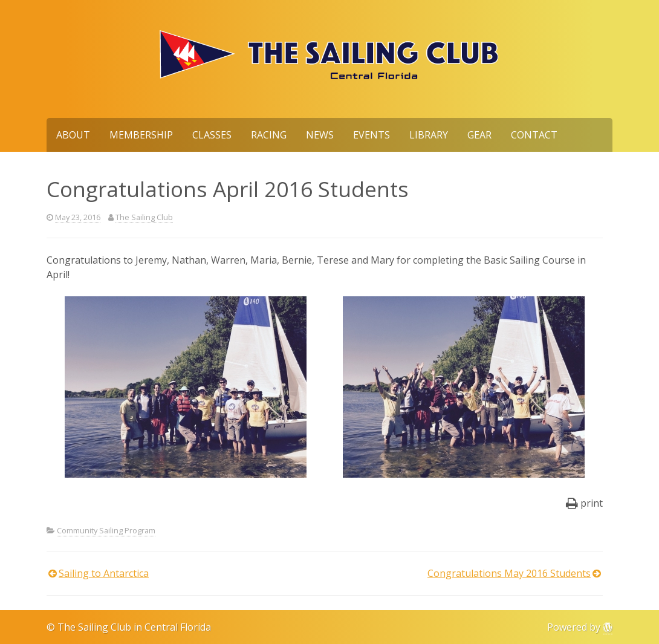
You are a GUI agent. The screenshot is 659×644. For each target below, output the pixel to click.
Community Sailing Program (106, 530)
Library (429, 135)
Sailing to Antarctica (104, 573)
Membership (141, 135)
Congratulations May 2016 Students (509, 573)
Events (372, 135)
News (320, 135)
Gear (479, 135)
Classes (212, 135)
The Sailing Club (144, 217)
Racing (269, 135)
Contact (534, 135)
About (73, 135)
